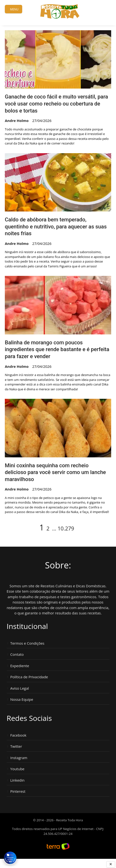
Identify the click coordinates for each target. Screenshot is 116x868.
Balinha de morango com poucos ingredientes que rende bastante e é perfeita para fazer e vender (57, 349)
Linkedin (17, 780)
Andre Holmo (17, 121)
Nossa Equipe (22, 699)
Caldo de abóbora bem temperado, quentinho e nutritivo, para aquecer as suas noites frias (56, 226)
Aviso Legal (20, 688)
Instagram (19, 758)
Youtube (17, 769)
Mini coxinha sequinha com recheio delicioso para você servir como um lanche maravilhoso (55, 472)
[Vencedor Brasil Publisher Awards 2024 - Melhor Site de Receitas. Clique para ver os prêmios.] (10, 858)
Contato (17, 654)
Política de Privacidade (29, 677)
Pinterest (18, 791)
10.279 (66, 528)
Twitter (16, 746)
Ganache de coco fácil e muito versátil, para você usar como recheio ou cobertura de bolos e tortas (56, 104)
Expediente (20, 666)
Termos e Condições (27, 643)
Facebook (18, 735)
